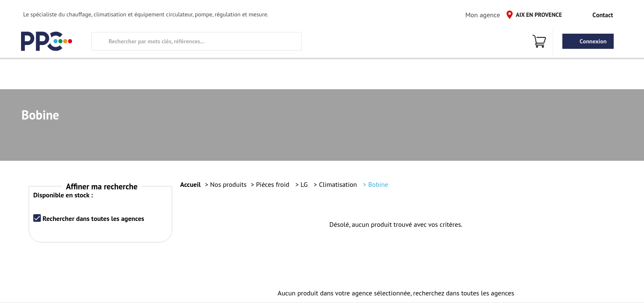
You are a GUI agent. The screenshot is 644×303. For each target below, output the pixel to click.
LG (305, 184)
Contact (596, 15)
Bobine (378, 184)
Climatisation (339, 184)
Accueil (190, 184)
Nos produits (228, 184)
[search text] (197, 41)
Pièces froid (273, 184)
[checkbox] (37, 218)
